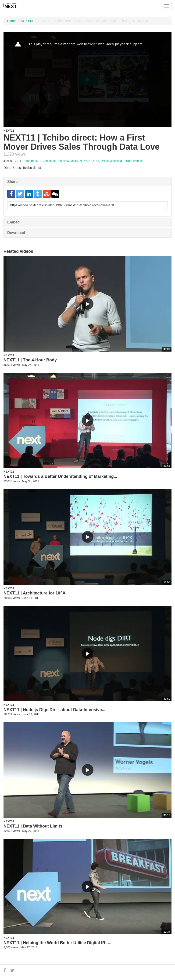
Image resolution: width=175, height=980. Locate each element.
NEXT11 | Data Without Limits (33, 826)
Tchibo (127, 161)
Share (12, 182)
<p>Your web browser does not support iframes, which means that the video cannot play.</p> (87, 79)
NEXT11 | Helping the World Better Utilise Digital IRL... (57, 943)
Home (11, 21)
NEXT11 (27, 21)
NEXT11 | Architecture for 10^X (34, 593)
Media (74, 161)
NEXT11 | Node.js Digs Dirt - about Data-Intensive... (54, 710)
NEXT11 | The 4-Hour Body (30, 360)
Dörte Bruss (31, 161)
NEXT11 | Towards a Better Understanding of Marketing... (60, 476)
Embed (13, 222)
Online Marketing (111, 161)
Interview (63, 161)
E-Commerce (48, 161)
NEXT (83, 161)
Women (138, 161)
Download (16, 233)
